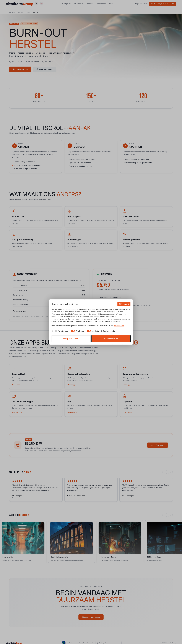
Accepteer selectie (71, 339)
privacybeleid (119, 326)
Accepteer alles (111, 339)
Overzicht (124, 304)
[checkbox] (60, 331)
